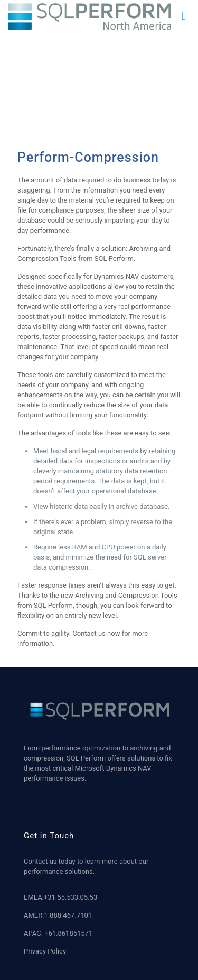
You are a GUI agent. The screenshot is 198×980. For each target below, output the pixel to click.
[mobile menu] (184, 16)
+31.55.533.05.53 (70, 897)
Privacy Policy (45, 951)
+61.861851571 (68, 933)
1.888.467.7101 (68, 915)
